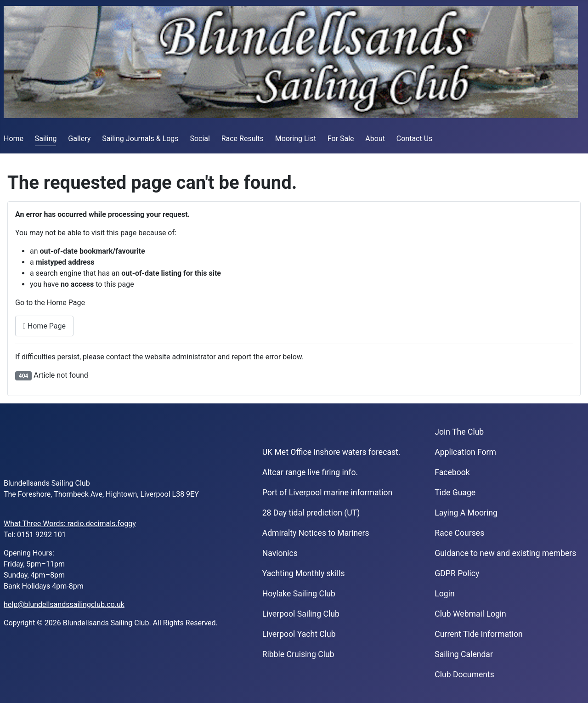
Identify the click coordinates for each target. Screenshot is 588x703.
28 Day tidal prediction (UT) (311, 513)
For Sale (341, 139)
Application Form (465, 452)
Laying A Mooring (466, 513)
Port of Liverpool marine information (328, 493)
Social (200, 139)
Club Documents (464, 675)
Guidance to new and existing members (505, 553)
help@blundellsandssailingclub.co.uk (64, 604)
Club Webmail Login (470, 614)
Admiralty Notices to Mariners (316, 533)
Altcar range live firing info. (310, 472)
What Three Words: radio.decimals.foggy (70, 524)
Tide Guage (455, 493)
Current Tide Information (479, 634)
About (375, 139)
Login (444, 594)
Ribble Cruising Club (298, 654)
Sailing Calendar (464, 654)
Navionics (280, 553)
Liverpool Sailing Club (301, 614)
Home (14, 139)
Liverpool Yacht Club (299, 634)
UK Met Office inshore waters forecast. (331, 452)
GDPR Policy (457, 573)
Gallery (79, 139)
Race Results (243, 139)
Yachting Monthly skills (304, 573)
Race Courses (459, 533)
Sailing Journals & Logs (140, 139)
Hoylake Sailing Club (299, 594)
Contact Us (415, 139)
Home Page (44, 326)
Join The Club (459, 432)
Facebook (452, 472)
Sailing (46, 139)
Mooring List (296, 139)
